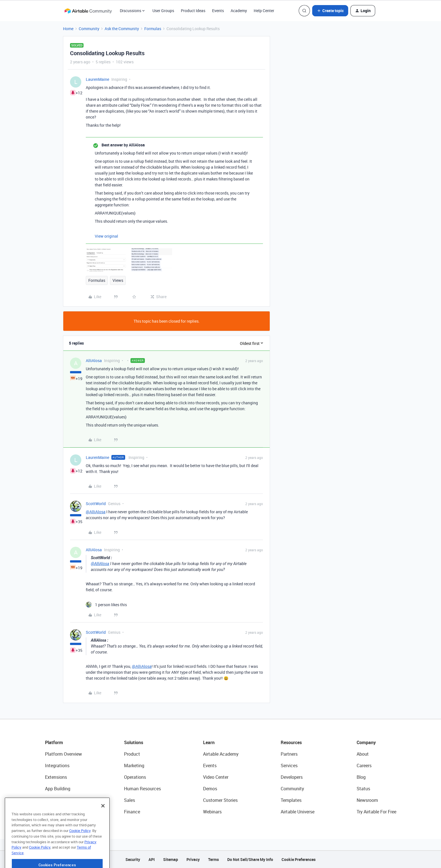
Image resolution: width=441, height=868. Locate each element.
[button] (330, 11)
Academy (239, 11)
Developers (292, 777)
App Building (58, 789)
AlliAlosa (94, 361)
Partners (289, 754)
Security (133, 859)
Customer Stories (220, 800)
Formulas (153, 29)
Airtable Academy (221, 754)
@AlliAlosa (96, 512)
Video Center (216, 777)
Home (68, 29)
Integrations (57, 766)
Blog (361, 777)
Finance (132, 812)
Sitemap (171, 859)
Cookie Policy (80, 849)
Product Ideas (193, 11)
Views (118, 280)
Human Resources (142, 789)
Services (289, 766)
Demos (210, 789)
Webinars (212, 812)
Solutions (134, 742)
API (152, 859)
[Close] (103, 825)
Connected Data (61, 812)
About (363, 754)
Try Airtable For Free (376, 812)
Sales (130, 800)
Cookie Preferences (299, 859)
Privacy (193, 859)
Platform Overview (63, 754)
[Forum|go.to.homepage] (88, 11)
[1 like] (106, 605)
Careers (364, 766)
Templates (291, 800)
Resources (291, 742)
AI (47, 800)
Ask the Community (122, 29)
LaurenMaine (97, 79)
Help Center (264, 11)
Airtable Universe (298, 812)
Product (132, 754)
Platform (54, 742)
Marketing (134, 766)
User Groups (163, 11)
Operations (135, 777)
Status (363, 789)
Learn (209, 742)
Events (218, 11)
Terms (213, 859)
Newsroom (367, 800)
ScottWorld (96, 504)
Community (89, 29)
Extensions (56, 777)
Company (366, 742)
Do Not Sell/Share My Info (250, 859)
